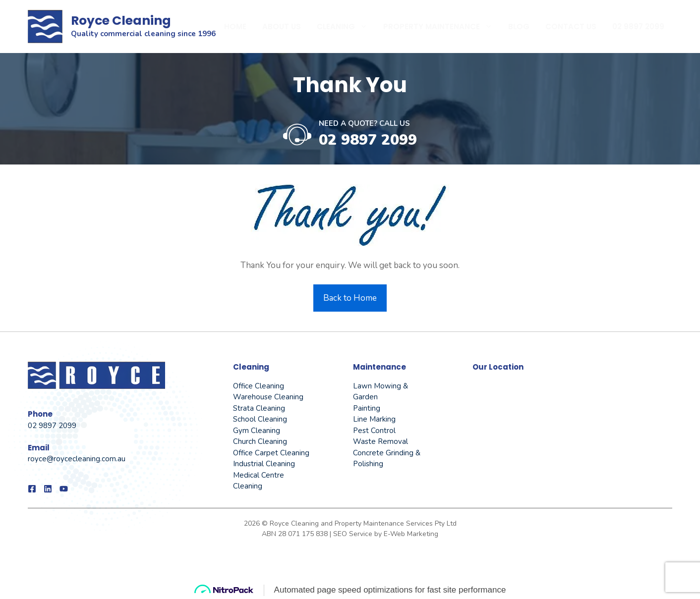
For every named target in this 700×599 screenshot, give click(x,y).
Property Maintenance (442, 27)
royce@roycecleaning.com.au (77, 459)
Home (235, 27)
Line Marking (374, 419)
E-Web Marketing (411, 534)
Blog (519, 27)
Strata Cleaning (259, 408)
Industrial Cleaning (264, 464)
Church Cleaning (260, 441)
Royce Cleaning (121, 21)
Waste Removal (380, 441)
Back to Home (350, 298)
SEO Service (354, 534)
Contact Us (571, 27)
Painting (367, 408)
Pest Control (374, 431)
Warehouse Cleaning (268, 397)
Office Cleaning (259, 386)
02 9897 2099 (638, 27)
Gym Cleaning (257, 431)
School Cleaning (260, 419)
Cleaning (346, 27)
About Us (282, 27)
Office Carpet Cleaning (271, 453)
